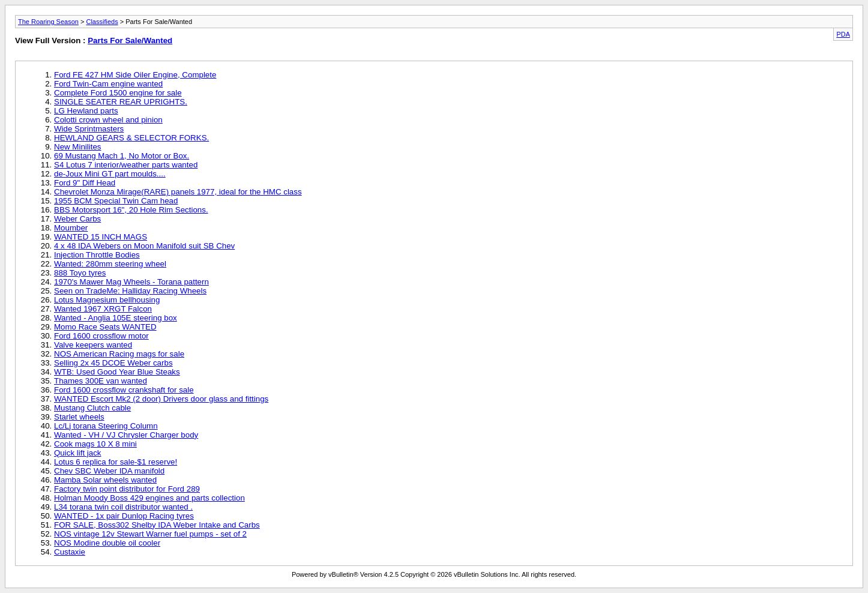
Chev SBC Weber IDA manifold (109, 471)
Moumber (71, 228)
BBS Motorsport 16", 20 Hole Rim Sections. (131, 210)
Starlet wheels (79, 417)
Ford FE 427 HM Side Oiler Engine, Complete (135, 75)
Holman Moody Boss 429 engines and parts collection (149, 498)
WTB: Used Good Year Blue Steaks (117, 372)
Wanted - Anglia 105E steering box (116, 318)
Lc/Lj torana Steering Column (106, 426)
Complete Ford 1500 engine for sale (118, 93)
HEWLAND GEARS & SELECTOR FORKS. (131, 138)
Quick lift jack (78, 453)
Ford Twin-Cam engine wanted (108, 84)
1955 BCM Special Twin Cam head (116, 201)
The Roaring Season (48, 22)
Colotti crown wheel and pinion (108, 120)
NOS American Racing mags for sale (119, 354)
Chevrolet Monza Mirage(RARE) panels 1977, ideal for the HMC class (178, 192)
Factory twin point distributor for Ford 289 (127, 489)
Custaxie (70, 552)
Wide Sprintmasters (89, 129)
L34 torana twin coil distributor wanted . (123, 507)
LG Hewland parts (86, 111)
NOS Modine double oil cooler (107, 543)
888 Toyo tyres (80, 273)
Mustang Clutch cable (92, 408)
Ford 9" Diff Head (85, 183)
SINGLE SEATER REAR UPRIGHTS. (121, 102)
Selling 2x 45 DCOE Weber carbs (113, 363)
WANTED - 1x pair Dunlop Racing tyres (124, 516)
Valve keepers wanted (93, 345)
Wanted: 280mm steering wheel (110, 264)
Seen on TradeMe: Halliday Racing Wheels (130, 291)
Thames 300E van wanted (101, 381)
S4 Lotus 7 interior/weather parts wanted (126, 165)
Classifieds (102, 22)
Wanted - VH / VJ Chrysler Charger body (126, 435)
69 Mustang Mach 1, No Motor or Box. (122, 156)
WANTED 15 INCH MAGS (101, 237)
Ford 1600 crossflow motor (101, 336)
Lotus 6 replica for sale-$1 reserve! (116, 462)
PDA (843, 34)
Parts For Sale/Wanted (130, 41)
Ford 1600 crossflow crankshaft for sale (124, 390)
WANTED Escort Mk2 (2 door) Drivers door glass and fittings (161, 399)
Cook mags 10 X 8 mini (95, 444)
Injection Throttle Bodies (97, 255)
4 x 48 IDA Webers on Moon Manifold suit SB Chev (144, 246)
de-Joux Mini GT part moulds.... (110, 174)
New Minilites (78, 147)
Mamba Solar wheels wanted (105, 480)
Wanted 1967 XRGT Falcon (103, 309)
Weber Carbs (77, 219)
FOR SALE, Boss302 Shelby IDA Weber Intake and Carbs (157, 525)
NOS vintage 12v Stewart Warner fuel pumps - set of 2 (150, 534)
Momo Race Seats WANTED (105, 327)
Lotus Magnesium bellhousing (107, 300)
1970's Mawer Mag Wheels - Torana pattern (131, 282)
